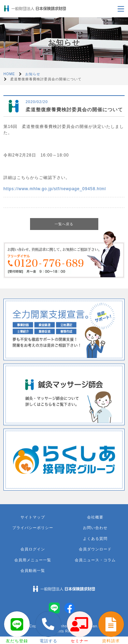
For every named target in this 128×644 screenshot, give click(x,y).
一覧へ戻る (64, 224)
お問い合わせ (95, 528)
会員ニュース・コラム (95, 560)
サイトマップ (33, 517)
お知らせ (33, 74)
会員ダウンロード (95, 549)
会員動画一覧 (33, 571)
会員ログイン (33, 549)
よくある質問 (95, 539)
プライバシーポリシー (33, 528)
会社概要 (95, 517)
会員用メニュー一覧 (33, 560)
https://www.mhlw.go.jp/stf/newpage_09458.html (55, 189)
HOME (9, 74)
